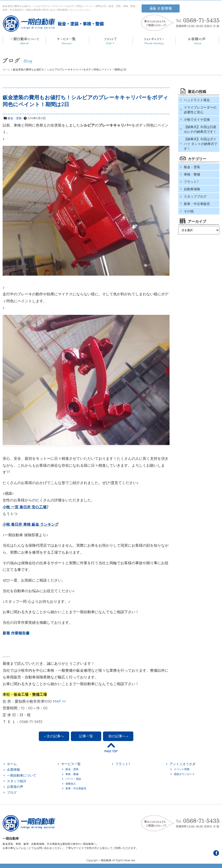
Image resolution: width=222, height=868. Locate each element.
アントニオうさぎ (183, 764)
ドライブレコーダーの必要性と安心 (200, 110)
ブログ (12, 792)
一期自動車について (22, 775)
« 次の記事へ (54, 736)
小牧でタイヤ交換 (197, 119)
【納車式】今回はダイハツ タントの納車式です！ (201, 144)
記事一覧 (86, 736)
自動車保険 (192, 189)
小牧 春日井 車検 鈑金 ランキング (31, 524)
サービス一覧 (71, 764)
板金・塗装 (15, 118)
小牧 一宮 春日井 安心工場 (24, 507)
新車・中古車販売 (197, 204)
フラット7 (191, 182)
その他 (189, 211)
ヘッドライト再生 (197, 100)
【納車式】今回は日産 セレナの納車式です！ (200, 129)
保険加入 (71, 784)
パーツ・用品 (73, 779)
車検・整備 (192, 174)
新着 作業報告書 (16, 633)
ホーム (12, 764)
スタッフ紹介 (17, 781)
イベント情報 (182, 769)
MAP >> (59, 701)
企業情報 (13, 770)
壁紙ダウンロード (184, 774)
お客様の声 (15, 787)
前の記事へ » (118, 736)
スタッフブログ (195, 196)
